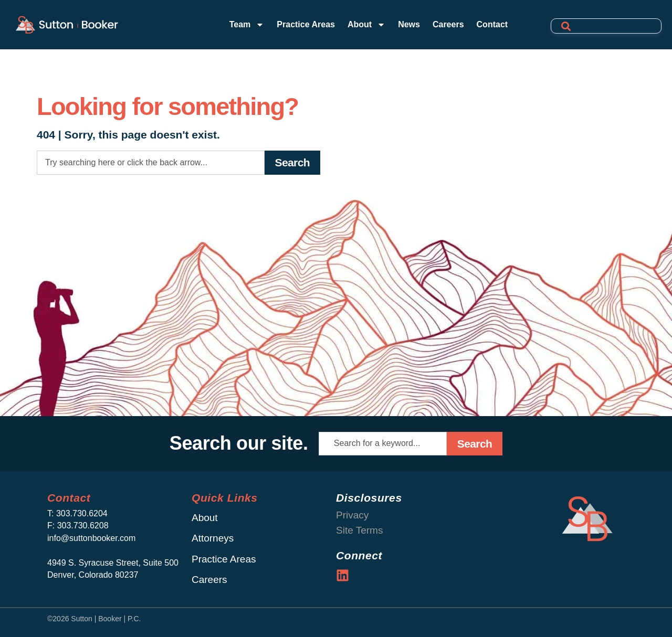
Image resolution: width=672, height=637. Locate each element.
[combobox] (151, 163)
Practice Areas (306, 24)
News (409, 24)
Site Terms (359, 530)
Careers (448, 24)
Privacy (352, 515)
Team (247, 25)
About (366, 25)
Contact (492, 24)
